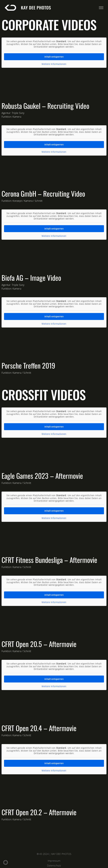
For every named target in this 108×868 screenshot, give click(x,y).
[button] (6, 862)
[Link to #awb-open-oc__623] (101, 8)
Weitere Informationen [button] (54, 64)
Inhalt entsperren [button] (54, 57)
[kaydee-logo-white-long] (28, 7)
